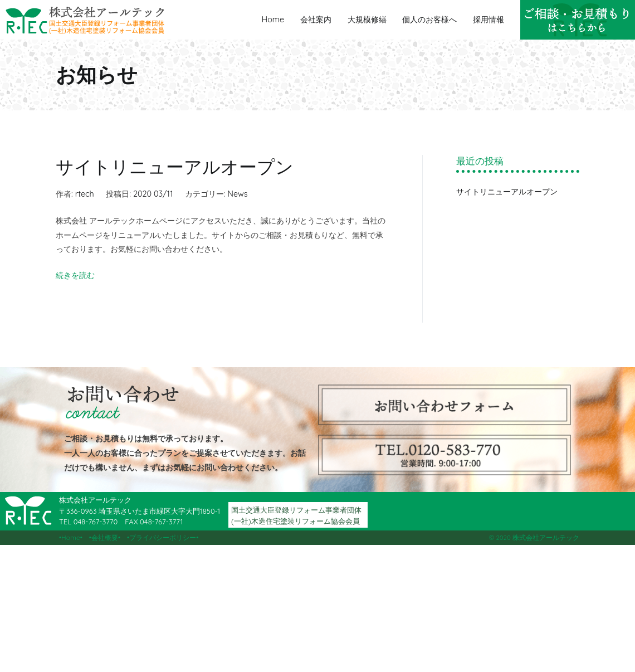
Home (273, 20)
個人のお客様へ (429, 20)
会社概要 (105, 537)
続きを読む (75, 275)
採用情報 (489, 20)
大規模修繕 (367, 20)
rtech (85, 194)
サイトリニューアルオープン (175, 167)
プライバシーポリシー (163, 537)
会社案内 (316, 20)
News (237, 194)
